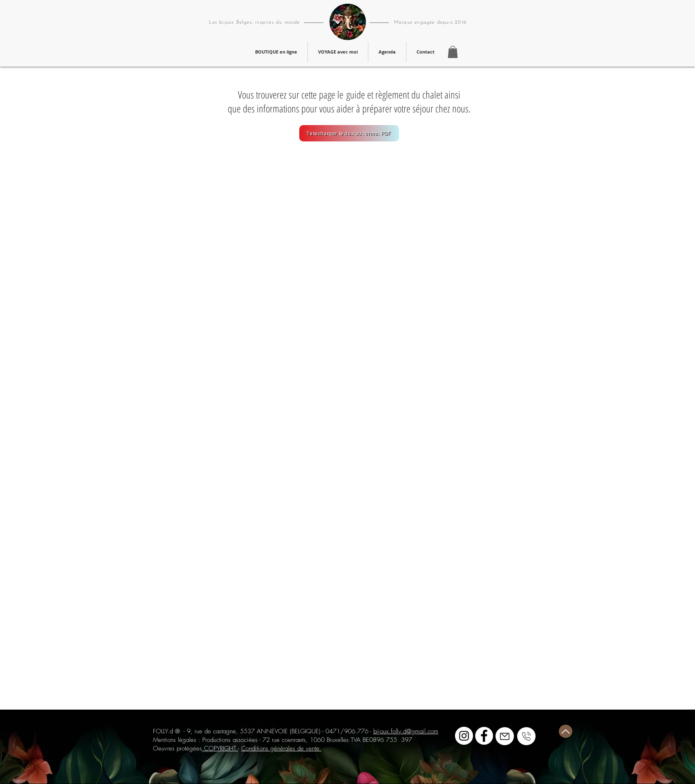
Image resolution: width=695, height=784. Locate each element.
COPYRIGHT (220, 748)
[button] (453, 52)
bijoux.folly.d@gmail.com (406, 731)
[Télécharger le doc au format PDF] (349, 133)
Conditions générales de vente (281, 748)
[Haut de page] (566, 731)
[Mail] (505, 736)
